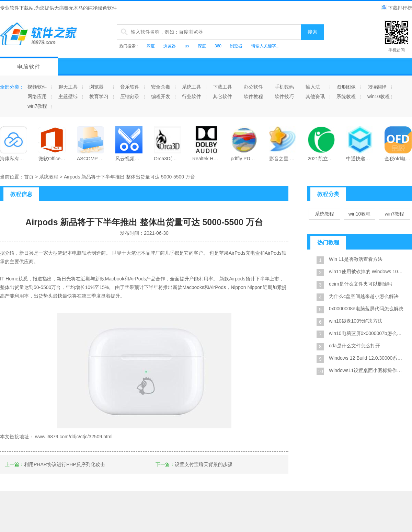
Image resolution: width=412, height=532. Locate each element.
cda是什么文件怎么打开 (354, 346)
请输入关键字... (265, 46)
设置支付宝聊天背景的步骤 (204, 464)
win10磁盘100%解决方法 (356, 321)
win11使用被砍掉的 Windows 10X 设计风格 (367, 271)
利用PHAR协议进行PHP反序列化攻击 (65, 464)
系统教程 (346, 96)
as (187, 46)
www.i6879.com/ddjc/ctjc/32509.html (74, 437)
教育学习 (99, 96)
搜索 (312, 32)
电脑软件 (29, 67)
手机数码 (284, 87)
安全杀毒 (161, 87)
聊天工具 (68, 87)
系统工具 (192, 87)
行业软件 (192, 96)
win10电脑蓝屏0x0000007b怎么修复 (367, 333)
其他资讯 (315, 96)
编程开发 (161, 96)
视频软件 (37, 87)
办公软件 (253, 87)
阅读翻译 (377, 87)
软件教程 (253, 96)
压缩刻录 (130, 96)
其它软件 (222, 96)
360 (218, 46)
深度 (151, 46)
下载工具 (222, 87)
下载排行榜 (397, 8)
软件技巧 (284, 96)
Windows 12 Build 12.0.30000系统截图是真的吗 (367, 358)
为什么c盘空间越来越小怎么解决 (364, 296)
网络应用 (37, 96)
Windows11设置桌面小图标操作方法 (367, 370)
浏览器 (170, 46)
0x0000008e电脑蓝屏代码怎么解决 (366, 309)
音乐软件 (130, 87)
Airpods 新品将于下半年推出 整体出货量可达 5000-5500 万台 (129, 177)
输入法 (313, 87)
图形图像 (346, 87)
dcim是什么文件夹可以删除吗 (360, 284)
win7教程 (37, 106)
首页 (29, 177)
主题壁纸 (68, 96)
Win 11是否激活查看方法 (356, 259)
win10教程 (379, 96)
